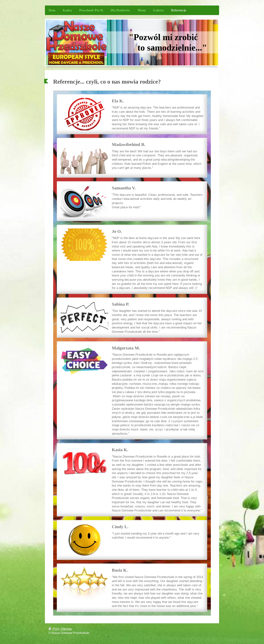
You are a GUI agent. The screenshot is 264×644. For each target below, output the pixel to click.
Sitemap (66, 629)
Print (54, 629)
